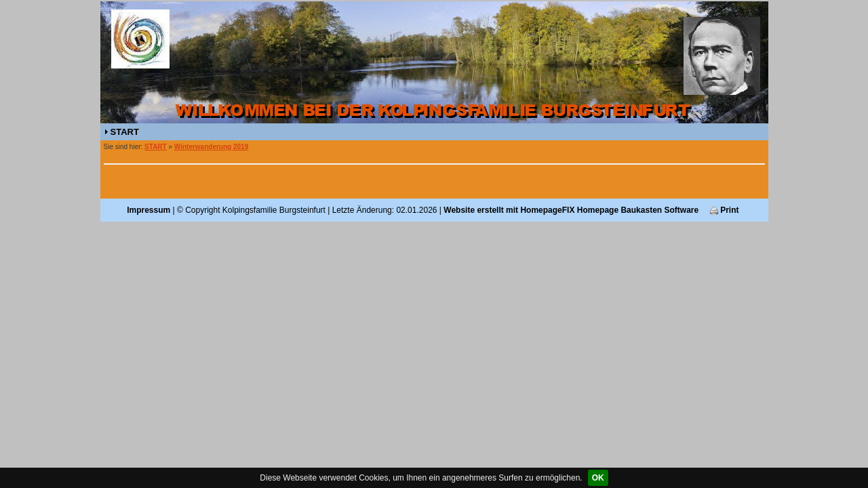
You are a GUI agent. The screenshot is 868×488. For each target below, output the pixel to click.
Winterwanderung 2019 (211, 147)
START (125, 132)
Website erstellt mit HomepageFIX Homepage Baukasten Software (571, 210)
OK (598, 478)
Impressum (149, 210)
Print (725, 210)
